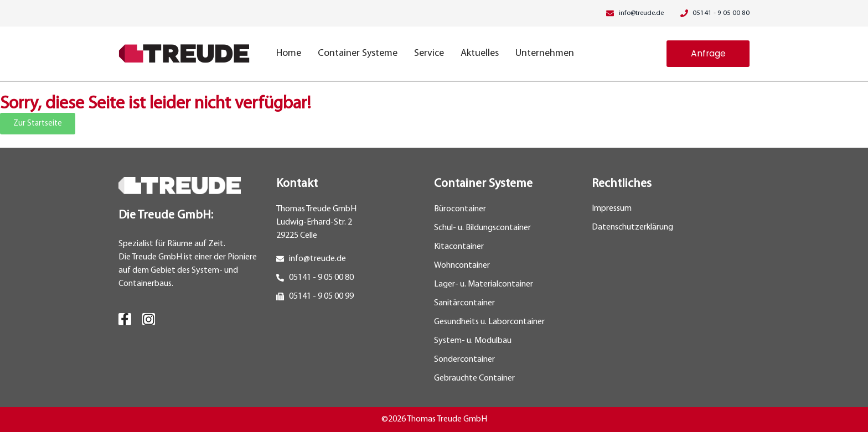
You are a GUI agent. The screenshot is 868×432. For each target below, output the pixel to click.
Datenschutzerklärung (632, 228)
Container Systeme (358, 53)
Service (429, 53)
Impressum (612, 209)
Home (289, 53)
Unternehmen (545, 53)
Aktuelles (480, 53)
